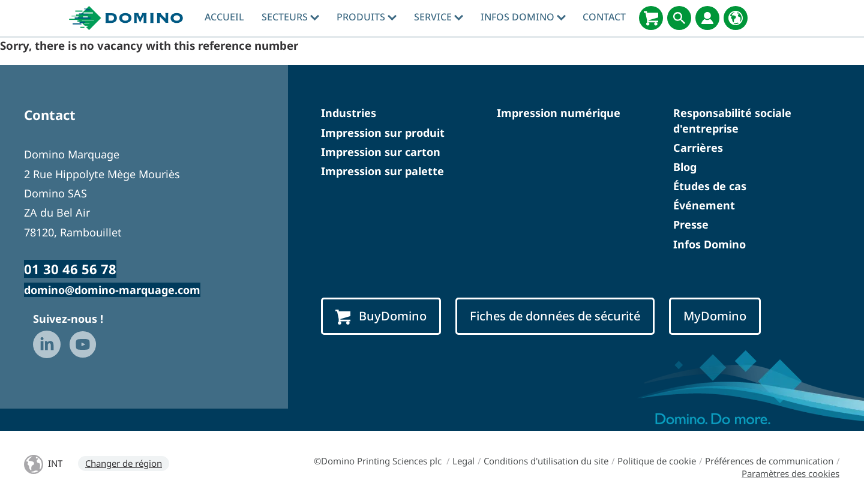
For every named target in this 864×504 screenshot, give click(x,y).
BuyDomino (381, 316)
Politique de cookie (657, 461)
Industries (349, 113)
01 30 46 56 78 (70, 269)
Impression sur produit (383, 133)
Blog (685, 167)
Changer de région (124, 463)
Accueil (224, 17)
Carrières (698, 148)
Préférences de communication (769, 461)
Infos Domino (523, 17)
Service (439, 17)
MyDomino (715, 316)
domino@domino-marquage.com (112, 290)
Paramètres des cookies (790, 473)
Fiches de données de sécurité (555, 316)
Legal (463, 461)
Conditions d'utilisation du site (546, 461)
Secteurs (290, 17)
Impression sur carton (381, 152)
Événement (704, 205)
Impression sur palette (382, 171)
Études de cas (710, 186)
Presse (691, 224)
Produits (367, 17)
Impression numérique (559, 113)
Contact (604, 17)
